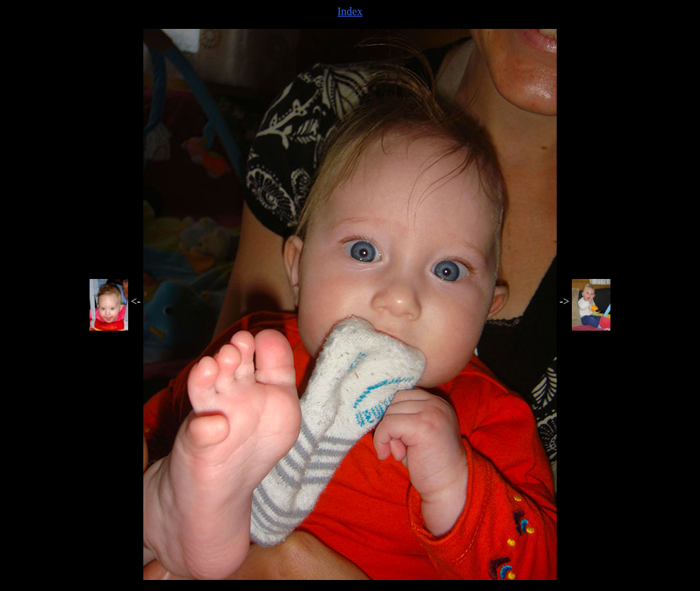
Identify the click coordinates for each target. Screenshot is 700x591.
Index (350, 11)
